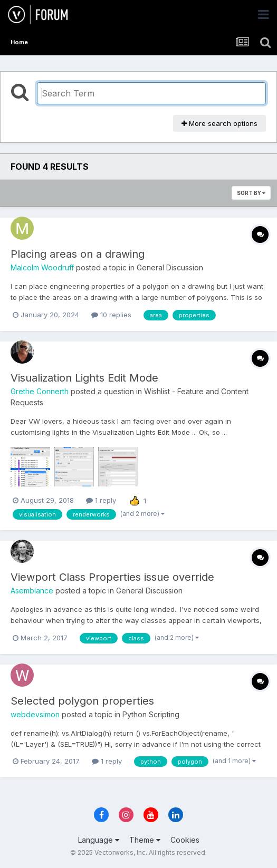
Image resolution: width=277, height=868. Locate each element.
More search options (219, 123)
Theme (145, 840)
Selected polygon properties (82, 701)
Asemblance (32, 591)
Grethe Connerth (40, 391)
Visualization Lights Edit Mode (84, 378)
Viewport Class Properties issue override (112, 577)
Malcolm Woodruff (42, 267)
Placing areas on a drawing (78, 254)
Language (99, 840)
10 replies (111, 315)
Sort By (251, 193)
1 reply (101, 500)
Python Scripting (151, 714)
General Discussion (170, 267)
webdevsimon (35, 714)
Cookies (185, 840)
